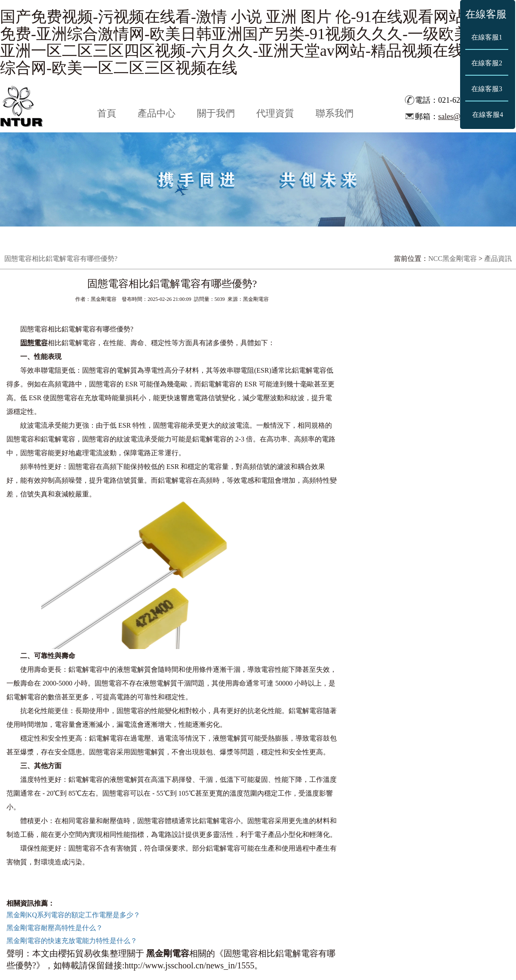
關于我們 (216, 113)
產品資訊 (498, 259)
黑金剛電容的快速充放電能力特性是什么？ (72, 941)
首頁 (107, 113)
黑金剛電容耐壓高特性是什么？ (55, 928)
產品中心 (157, 113)
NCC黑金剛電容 (453, 259)
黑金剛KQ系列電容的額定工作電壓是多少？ (73, 915)
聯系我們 (335, 113)
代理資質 (275, 113)
